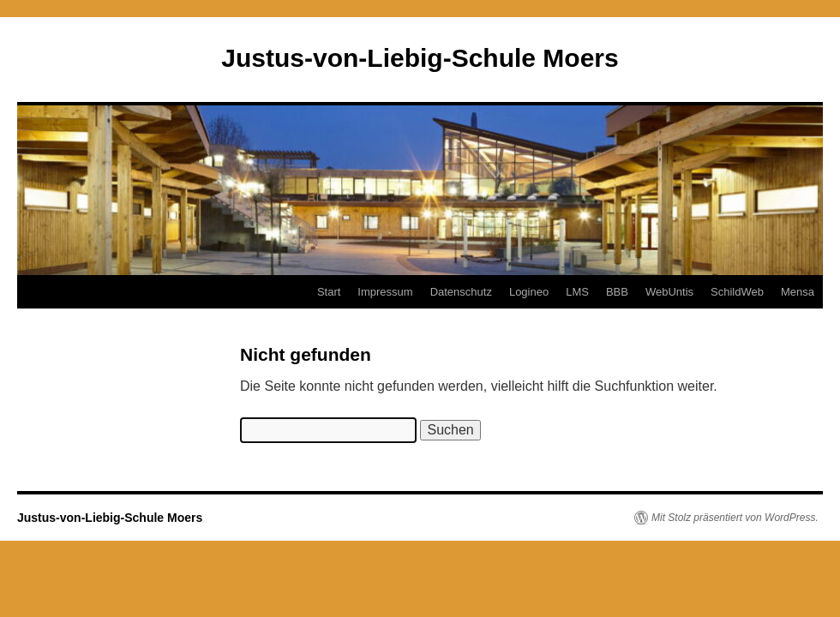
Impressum (385, 292)
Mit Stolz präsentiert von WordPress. (735, 518)
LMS (577, 292)
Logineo (529, 292)
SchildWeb (737, 292)
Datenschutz (461, 292)
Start (329, 292)
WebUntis (669, 292)
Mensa (798, 292)
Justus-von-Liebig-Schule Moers (420, 58)
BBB (617, 292)
